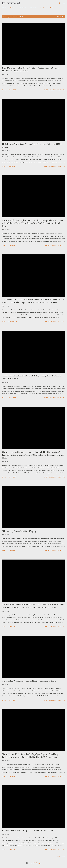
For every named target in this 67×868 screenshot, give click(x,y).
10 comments (12, 322)
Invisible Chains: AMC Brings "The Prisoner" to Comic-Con (27, 830)
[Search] (59, 3)
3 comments (12, 700)
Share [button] (4, 90)
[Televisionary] (11, 3)
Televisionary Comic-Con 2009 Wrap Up (19, 531)
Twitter (43, 8)
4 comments (12, 90)
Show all (60, 17)
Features (33, 8)
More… (52, 8)
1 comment (12, 550)
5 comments (12, 477)
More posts (61, 856)
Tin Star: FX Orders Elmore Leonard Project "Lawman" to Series (29, 681)
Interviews (23, 8)
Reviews (13, 8)
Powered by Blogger (33, 863)
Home (4, 8)
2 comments (12, 245)
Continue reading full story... (54, 90)
